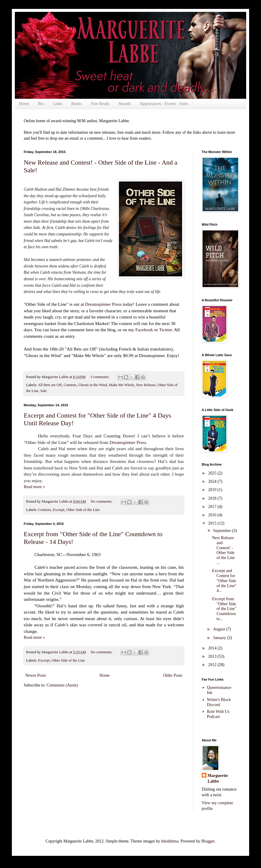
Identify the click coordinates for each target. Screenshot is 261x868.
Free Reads (100, 104)
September (222, 531)
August (219, 629)
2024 (213, 481)
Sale (44, 391)
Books (77, 104)
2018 (213, 498)
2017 (213, 507)
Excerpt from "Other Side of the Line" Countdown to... (224, 609)
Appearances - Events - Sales (164, 104)
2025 (213, 473)
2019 (213, 490)
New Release (146, 385)
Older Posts (173, 675)
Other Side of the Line (83, 510)
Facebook (145, 330)
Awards (125, 104)
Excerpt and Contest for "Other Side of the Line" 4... (224, 581)
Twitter (165, 330)
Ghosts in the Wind (93, 385)
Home (24, 104)
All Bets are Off (50, 385)
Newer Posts (36, 675)
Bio (41, 104)
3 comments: (100, 377)
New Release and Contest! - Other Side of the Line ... (223, 550)
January (220, 638)
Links (58, 104)
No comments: (102, 501)
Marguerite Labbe (218, 779)
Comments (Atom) (62, 685)
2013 (213, 656)
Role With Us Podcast (218, 714)
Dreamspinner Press (104, 304)
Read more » (34, 487)
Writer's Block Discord (219, 702)
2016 (213, 515)
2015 (213, 523)
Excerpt (59, 510)
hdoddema (170, 841)
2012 (213, 665)
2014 (213, 648)
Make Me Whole (121, 385)
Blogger (208, 841)
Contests (70, 385)
